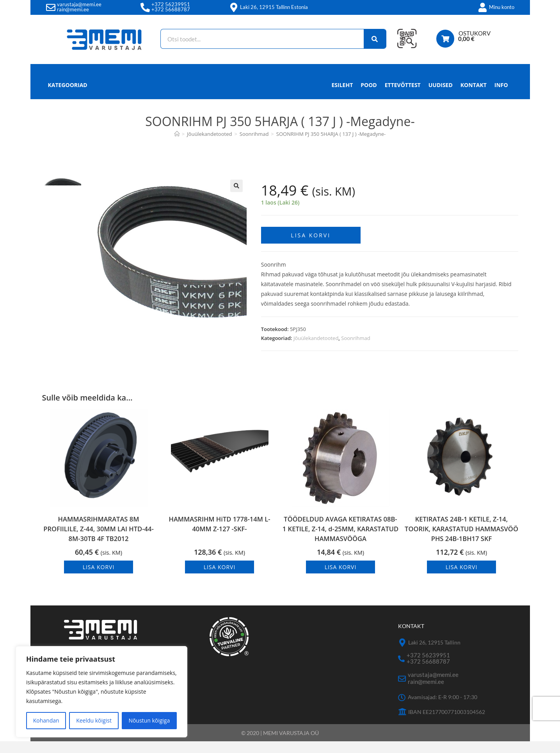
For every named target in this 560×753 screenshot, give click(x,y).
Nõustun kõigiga (149, 720)
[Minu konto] (483, 7)
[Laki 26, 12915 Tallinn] (402, 655)
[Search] (370, 39)
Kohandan (46, 720)
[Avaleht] (177, 134)
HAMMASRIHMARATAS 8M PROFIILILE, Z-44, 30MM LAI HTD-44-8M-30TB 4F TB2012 (99, 540)
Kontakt (474, 85)
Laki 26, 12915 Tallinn (434, 654)
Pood (369, 85)
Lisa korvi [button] (99, 579)
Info (501, 87)
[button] (236, 186)
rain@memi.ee (73, 9)
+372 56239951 (171, 4)
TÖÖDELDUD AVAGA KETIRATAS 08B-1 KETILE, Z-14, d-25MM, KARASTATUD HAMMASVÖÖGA (340, 535)
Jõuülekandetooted (316, 335)
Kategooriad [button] (68, 85)
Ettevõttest (403, 85)
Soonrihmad (356, 335)
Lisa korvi (311, 232)
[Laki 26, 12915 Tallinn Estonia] (234, 7)
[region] (101, 692)
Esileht (342, 85)
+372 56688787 (171, 9)
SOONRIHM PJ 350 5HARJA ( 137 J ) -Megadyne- (331, 134)
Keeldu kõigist (94, 720)
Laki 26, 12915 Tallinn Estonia (274, 7)
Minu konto (502, 7)
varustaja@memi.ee (79, 4)
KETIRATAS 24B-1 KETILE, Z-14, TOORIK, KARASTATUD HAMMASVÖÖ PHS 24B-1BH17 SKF (461, 535)
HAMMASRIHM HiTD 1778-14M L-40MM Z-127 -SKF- (219, 538)
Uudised (441, 85)
